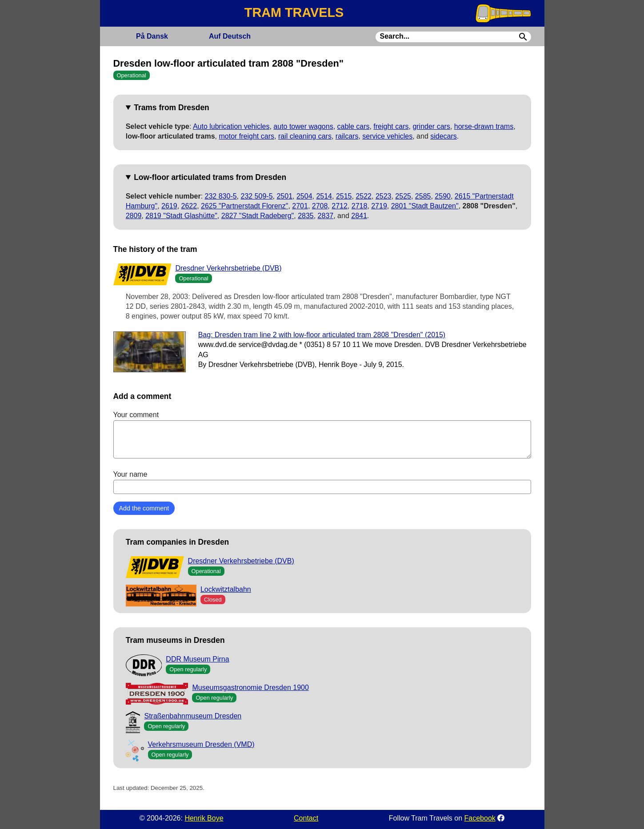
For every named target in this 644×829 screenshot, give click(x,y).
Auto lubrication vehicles (231, 126)
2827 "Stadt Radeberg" (258, 216)
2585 (423, 196)
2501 (284, 196)
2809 (134, 216)
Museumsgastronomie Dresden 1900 (250, 688)
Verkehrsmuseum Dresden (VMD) (201, 744)
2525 (403, 196)
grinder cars (431, 126)
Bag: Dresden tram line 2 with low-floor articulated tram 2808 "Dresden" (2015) (322, 335)
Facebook (480, 818)
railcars (347, 136)
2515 (344, 196)
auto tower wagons (303, 126)
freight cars (391, 126)
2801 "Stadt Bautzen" (425, 206)
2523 (384, 196)
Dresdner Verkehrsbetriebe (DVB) (228, 268)
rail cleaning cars (305, 136)
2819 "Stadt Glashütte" (181, 216)
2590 (443, 196)
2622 (189, 206)
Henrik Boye (204, 818)
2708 (320, 206)
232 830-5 (221, 196)
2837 (326, 216)
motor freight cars (247, 136)
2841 (359, 216)
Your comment (322, 434)
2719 (379, 206)
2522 (364, 196)
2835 (306, 216)
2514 (324, 196)
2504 (304, 196)
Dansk (152, 36)
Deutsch (230, 36)
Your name (322, 482)
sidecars (444, 136)
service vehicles (387, 136)
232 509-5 (257, 196)
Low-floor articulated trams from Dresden (210, 177)
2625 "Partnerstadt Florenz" (244, 206)
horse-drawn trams (484, 126)
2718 (360, 206)
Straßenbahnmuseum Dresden (193, 716)
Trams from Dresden (172, 108)
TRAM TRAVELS (294, 12)
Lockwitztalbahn (226, 589)
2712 (340, 206)
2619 (169, 206)
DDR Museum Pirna (197, 659)
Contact (306, 818)
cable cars (354, 126)
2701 (300, 206)
